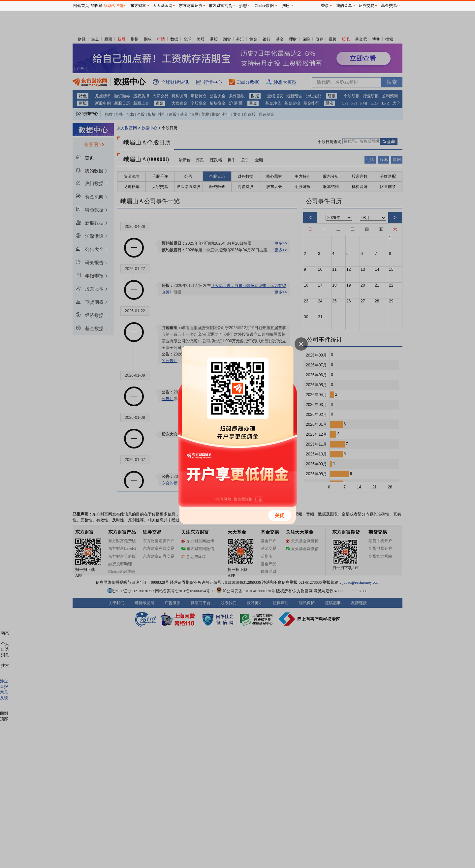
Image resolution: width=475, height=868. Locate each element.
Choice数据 (264, 6)
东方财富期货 (220, 6)
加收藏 (96, 6)
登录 (325, 6)
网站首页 (81, 6)
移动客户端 (114, 6)
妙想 (243, 6)
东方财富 (138, 6)
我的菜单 (344, 6)
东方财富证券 (191, 6)
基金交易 (389, 6)
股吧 (285, 6)
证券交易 (366, 6)
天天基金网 (163, 6)
